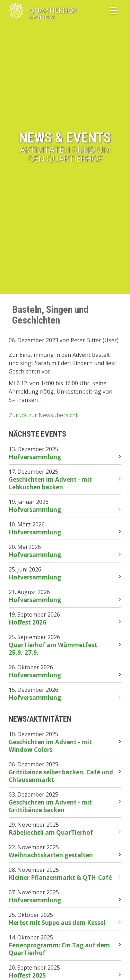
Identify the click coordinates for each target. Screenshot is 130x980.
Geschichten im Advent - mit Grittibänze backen (50, 806)
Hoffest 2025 (27, 975)
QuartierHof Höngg (53, 11)
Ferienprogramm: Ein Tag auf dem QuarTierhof (59, 949)
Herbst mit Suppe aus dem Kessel (57, 923)
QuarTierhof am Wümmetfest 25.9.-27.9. (53, 649)
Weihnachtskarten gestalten (51, 855)
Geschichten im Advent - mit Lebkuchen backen (50, 483)
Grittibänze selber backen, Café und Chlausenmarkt (61, 776)
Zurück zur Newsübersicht (43, 415)
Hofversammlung (35, 457)
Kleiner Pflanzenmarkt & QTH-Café (60, 878)
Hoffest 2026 (27, 622)
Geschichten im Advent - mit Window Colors (50, 746)
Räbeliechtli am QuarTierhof (51, 832)
